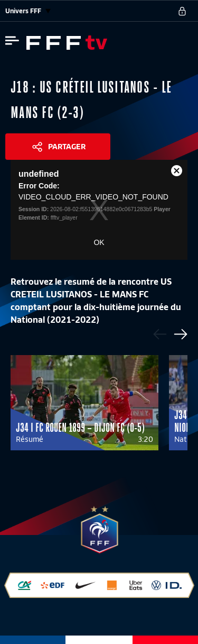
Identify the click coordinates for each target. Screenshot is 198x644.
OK (99, 242)
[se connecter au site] (182, 11)
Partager (67, 147)
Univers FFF (28, 11)
